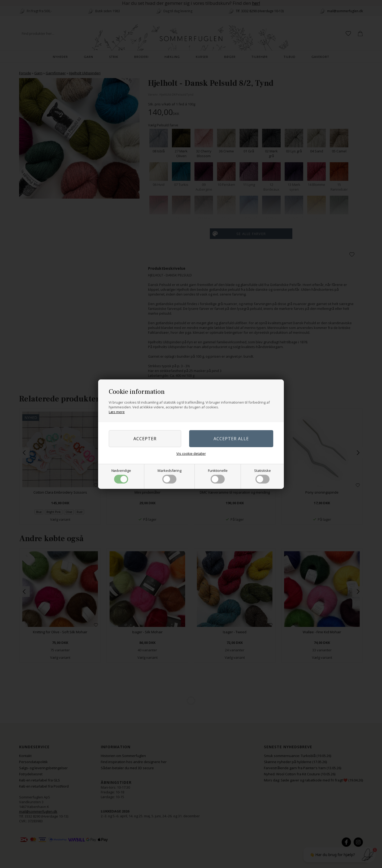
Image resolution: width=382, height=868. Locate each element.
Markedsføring (170, 476)
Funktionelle (218, 476)
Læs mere (117, 412)
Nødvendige (121, 476)
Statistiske (262, 476)
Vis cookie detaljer (191, 454)
